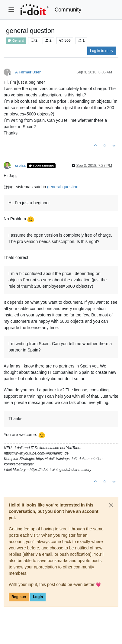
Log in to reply (102, 51)
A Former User (28, 72)
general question (63, 187)
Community (68, 10)
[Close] (111, 505)
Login (38, 597)
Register (19, 597)
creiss (20, 166)
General (16, 41)
